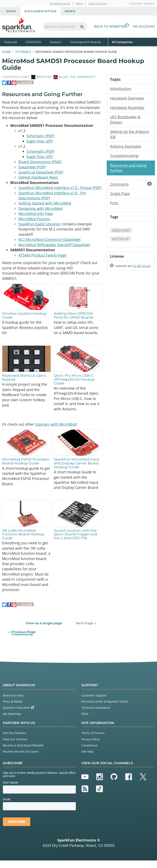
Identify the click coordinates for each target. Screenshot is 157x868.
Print (114, 205)
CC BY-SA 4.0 (142, 268)
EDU (80, 3)
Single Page (120, 195)
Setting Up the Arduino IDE (130, 135)
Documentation (41, 11)
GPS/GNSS (33, 42)
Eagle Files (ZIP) (40, 142)
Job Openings (12, 721)
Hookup (121, 241)
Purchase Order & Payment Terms (105, 709)
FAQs (85, 721)
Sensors (56, 42)
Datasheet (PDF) (32, 168)
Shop (11, 11)
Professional (60, 3)
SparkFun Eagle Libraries (39, 227)
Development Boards (85, 42)
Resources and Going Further (128, 169)
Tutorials (23, 52)
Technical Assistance (96, 715)
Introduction (121, 89)
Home (6, 52)
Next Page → (86, 631)
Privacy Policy (90, 747)
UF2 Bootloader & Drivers (125, 120)
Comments (131, 186)
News (70, 11)
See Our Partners (15, 740)
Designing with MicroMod (40, 211)
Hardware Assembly (127, 108)
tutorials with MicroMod (56, 430)
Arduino (121, 232)
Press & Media (13, 709)
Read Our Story (13, 703)
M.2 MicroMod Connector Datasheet (49, 243)
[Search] (82, 27)
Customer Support (142, 3)
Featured (14, 42)
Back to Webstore (111, 26)
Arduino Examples (126, 147)
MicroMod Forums (34, 221)
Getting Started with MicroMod (45, 206)
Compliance (89, 753)
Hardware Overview (127, 98)
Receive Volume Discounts (21, 759)
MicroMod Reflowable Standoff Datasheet (54, 248)
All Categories (122, 42)
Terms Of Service (93, 740)
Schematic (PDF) (40, 137)
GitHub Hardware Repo (38, 179)
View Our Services (15, 747)
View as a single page (44, 631)
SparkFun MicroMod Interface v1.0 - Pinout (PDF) (60, 190)
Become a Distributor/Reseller (23, 753)
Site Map (87, 759)
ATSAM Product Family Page (42, 259)
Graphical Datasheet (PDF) (41, 174)
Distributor (98, 3)
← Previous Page (22, 640)
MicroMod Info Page (36, 216)
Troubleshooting (124, 157)
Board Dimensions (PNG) (40, 163)
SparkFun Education (18, 715)
